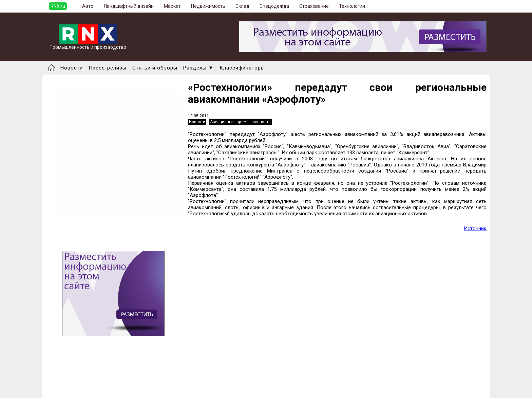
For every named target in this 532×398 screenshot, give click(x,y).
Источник (475, 228)
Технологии (352, 6)
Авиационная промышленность (241, 122)
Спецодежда (274, 6)
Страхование (314, 6)
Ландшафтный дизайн (129, 6)
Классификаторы (242, 68)
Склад (242, 6)
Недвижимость (208, 6)
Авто (88, 6)
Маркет (172, 6)
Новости (72, 68)
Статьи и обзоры (155, 68)
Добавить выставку (93, 384)
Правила (81, 390)
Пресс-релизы (108, 68)
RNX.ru (58, 6)
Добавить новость (92, 378)
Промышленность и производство (88, 45)
